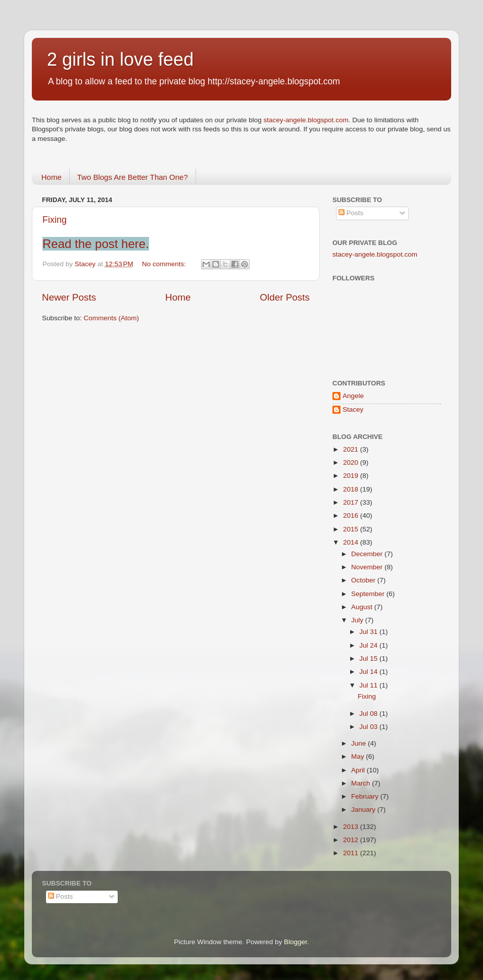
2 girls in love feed (120, 59)
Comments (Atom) (112, 318)
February (366, 796)
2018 (352, 489)
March (361, 783)
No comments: (165, 264)
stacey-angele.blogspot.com (306, 120)
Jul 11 (369, 685)
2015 (352, 529)
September (369, 594)
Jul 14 (369, 672)
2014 (352, 542)
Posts (351, 213)
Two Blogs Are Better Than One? (133, 177)
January (364, 810)
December (368, 554)
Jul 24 (369, 645)
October (364, 580)
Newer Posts (69, 297)
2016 (352, 516)
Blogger (296, 942)
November (368, 567)
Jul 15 (369, 658)
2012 (352, 840)
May (358, 756)
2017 (352, 502)
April (359, 770)
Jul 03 (369, 727)
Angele (353, 396)
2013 (352, 827)
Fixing (55, 220)
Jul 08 (369, 714)
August (363, 607)
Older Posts (285, 297)
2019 (352, 476)
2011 (352, 853)
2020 (352, 462)
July (358, 620)
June (359, 743)
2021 (352, 449)
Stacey (353, 409)
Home (52, 177)
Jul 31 (369, 632)
